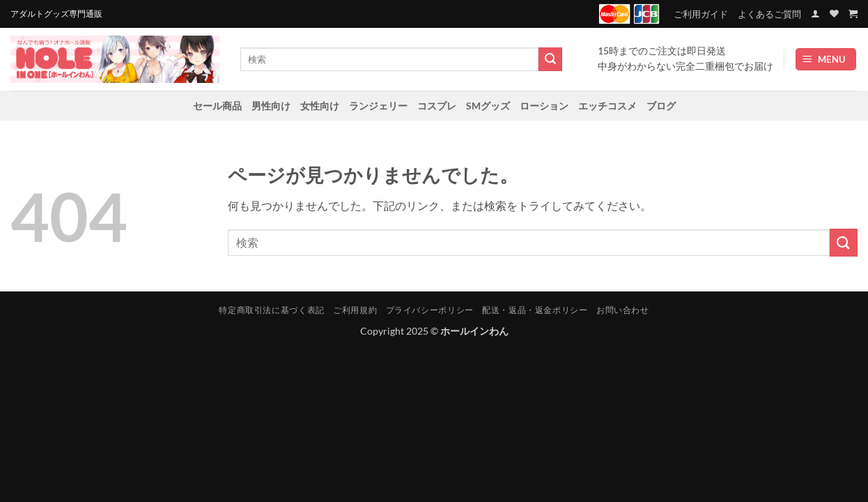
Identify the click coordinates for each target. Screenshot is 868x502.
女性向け (320, 106)
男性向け (271, 106)
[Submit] (550, 59)
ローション (544, 106)
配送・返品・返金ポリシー (535, 310)
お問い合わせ (623, 310)
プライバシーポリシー (430, 310)
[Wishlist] (834, 14)
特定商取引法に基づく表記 (271, 310)
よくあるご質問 (769, 14)
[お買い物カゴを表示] (853, 14)
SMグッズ (488, 106)
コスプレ (437, 106)
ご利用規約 (355, 310)
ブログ (661, 106)
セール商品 (217, 106)
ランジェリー (378, 106)
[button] (815, 14)
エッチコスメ (607, 106)
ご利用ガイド (701, 14)
